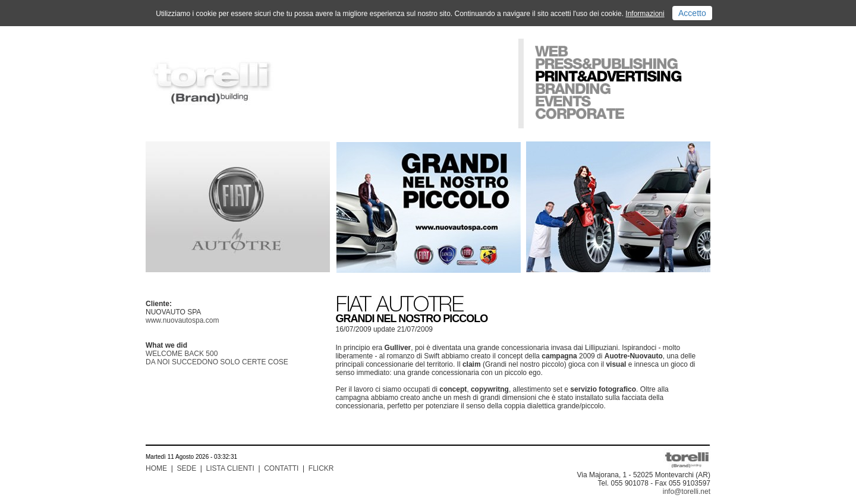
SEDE (186, 468)
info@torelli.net (687, 492)
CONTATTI (281, 468)
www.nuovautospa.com (182, 320)
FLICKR (321, 468)
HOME (156, 468)
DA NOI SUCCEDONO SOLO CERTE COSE (217, 362)
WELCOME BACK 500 (182, 354)
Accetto (692, 13)
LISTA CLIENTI (230, 468)
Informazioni (645, 14)
